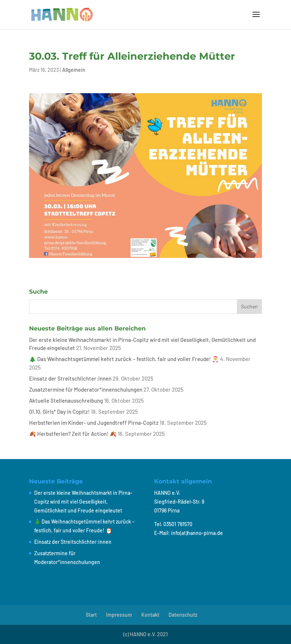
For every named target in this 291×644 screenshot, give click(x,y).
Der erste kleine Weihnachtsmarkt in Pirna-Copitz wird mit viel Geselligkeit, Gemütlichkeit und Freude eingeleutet (83, 502)
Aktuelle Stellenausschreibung (66, 400)
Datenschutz (183, 615)
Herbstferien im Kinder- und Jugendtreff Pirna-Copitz (94, 423)
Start (91, 615)
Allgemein (74, 70)
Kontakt (150, 615)
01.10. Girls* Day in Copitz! (59, 412)
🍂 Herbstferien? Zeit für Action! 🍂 (73, 434)
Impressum (119, 615)
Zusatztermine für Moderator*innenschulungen (86, 389)
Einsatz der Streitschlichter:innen (70, 378)
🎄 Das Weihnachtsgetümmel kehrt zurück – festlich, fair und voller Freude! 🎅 (124, 359)
